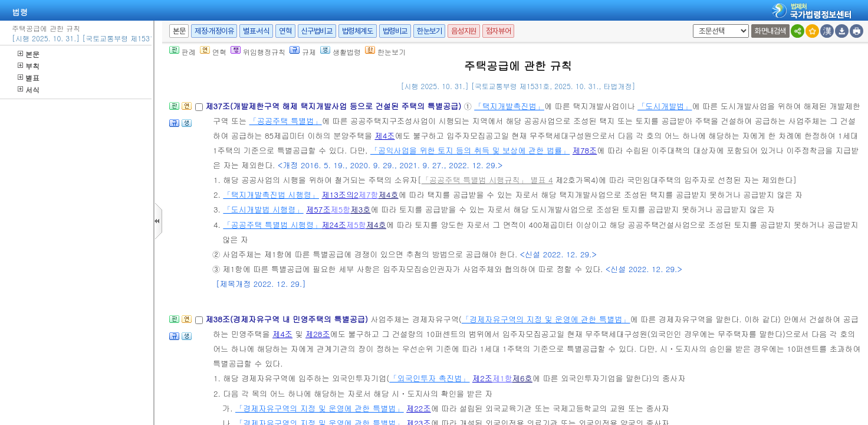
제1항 (502, 378)
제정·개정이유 (214, 31)
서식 (29, 89)
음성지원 (463, 31)
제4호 (389, 194)
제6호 (522, 378)
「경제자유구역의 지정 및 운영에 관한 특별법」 (546, 319)
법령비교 (395, 31)
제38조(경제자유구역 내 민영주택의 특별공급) (288, 319)
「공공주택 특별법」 (286, 121)
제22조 (419, 408)
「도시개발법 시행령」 (263, 209)
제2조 (482, 378)
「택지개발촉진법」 (509, 106)
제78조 (585, 150)
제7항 (369, 194)
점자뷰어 (498, 31)
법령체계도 (358, 31)
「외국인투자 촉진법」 (429, 378)
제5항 (341, 209)
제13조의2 (340, 194)
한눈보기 (429, 31)
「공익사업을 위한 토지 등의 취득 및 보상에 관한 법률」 (470, 150)
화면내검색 (770, 31)
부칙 (29, 66)
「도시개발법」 (665, 106)
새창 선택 (691, 24)
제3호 (361, 209)
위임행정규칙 (258, 52)
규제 (303, 52)
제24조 (334, 225)
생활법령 (341, 52)
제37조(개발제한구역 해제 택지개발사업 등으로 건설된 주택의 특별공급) (334, 106)
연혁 (285, 31)
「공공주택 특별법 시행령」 (272, 225)
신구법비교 (317, 31)
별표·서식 (256, 31)
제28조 (318, 334)
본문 (29, 54)
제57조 (318, 209)
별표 (29, 78)
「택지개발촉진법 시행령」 (271, 194)
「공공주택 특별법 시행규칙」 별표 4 (487, 180)
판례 (183, 52)
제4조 (384, 135)
